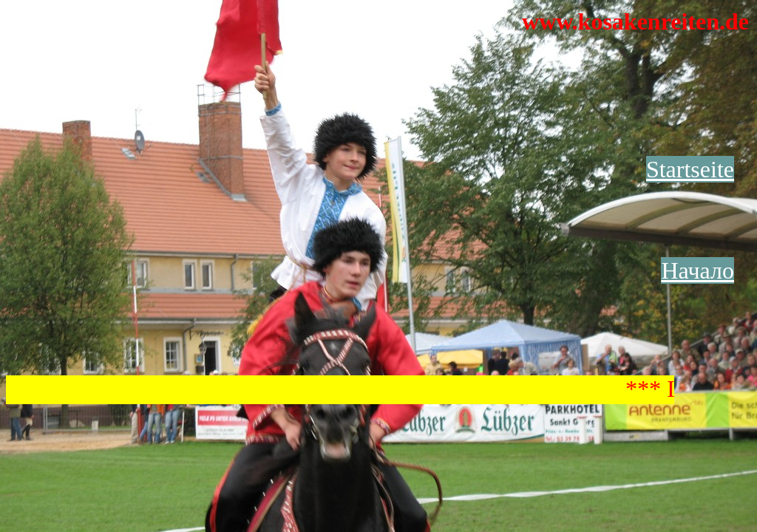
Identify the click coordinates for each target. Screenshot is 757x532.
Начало (697, 270)
